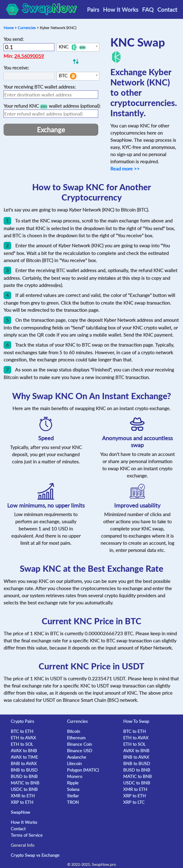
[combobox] (78, 47)
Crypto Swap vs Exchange (35, 855)
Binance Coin (79, 744)
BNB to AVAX (24, 763)
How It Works (121, 9)
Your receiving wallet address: (40, 87)
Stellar (73, 796)
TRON (73, 802)
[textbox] (78, 48)
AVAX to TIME (24, 757)
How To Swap (136, 721)
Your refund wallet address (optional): (52, 106)
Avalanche (77, 757)
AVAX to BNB (24, 751)
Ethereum (76, 738)
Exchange (51, 130)
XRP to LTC (134, 802)
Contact (167, 9)
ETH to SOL (22, 744)
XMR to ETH (23, 796)
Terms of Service (27, 835)
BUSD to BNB (24, 776)
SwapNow (20, 812)
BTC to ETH (22, 731)
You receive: (16, 68)
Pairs (93, 9)
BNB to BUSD (24, 770)
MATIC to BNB (25, 783)
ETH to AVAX (23, 738)
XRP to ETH (22, 802)
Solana (73, 789)
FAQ (148, 9)
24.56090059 (29, 56)
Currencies (27, 28)
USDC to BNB (24, 789)
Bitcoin (74, 731)
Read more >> (125, 169)
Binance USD (80, 751)
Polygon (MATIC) (83, 770)
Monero (75, 776)
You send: (14, 39)
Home (9, 28)
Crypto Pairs (22, 721)
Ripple (73, 783)
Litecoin (74, 763)
